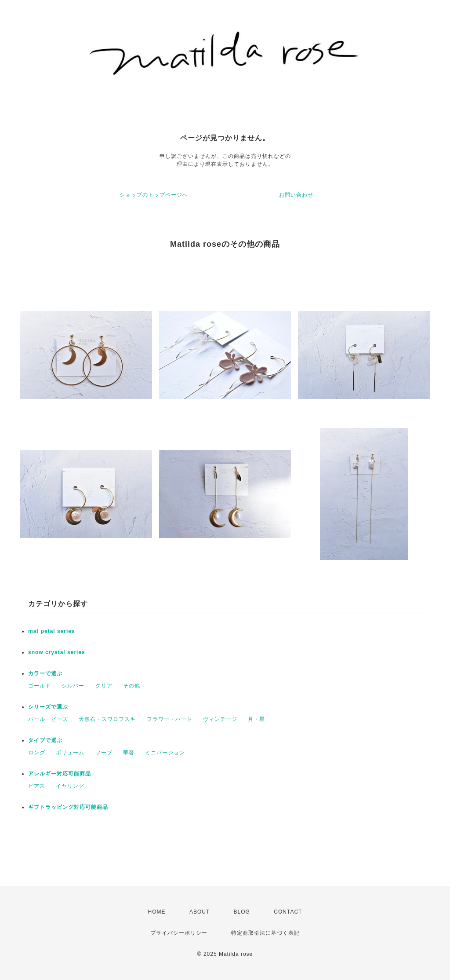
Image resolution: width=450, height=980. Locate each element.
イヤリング (70, 786)
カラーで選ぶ (45, 673)
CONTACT (288, 912)
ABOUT (200, 912)
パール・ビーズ (48, 719)
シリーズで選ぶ (48, 707)
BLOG (242, 912)
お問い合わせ (296, 195)
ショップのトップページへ (154, 195)
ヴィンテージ (220, 719)
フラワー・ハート (170, 719)
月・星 (256, 719)
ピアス (37, 786)
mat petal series (52, 631)
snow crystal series (57, 652)
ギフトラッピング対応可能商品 (68, 807)
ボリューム (70, 753)
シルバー (73, 686)
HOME (157, 912)
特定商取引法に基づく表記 (265, 933)
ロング (37, 753)
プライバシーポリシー (179, 933)
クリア (104, 686)
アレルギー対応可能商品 (60, 774)
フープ (104, 753)
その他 (132, 686)
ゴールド (40, 686)
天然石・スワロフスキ (107, 719)
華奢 (129, 753)
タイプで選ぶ (45, 740)
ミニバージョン (165, 753)
